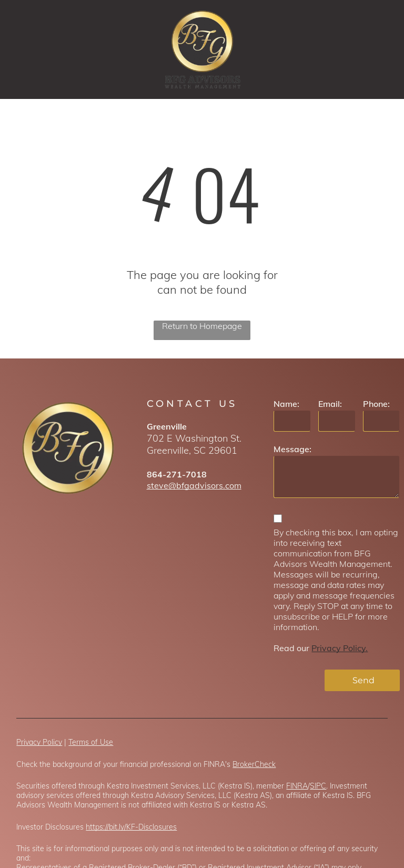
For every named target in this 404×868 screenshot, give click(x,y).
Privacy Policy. (340, 648)
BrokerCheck (254, 764)
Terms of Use (91, 742)
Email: (330, 404)
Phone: (376, 404)
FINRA (297, 786)
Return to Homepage (202, 326)
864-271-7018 (177, 474)
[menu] (381, 49)
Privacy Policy (39, 742)
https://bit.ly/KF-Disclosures (131, 827)
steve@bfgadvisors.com (194, 485)
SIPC (318, 786)
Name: (286, 404)
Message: (292, 449)
